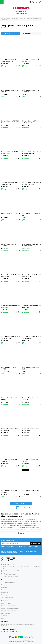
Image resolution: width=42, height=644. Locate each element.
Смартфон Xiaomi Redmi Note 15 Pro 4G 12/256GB (31, 276)
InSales (32, 642)
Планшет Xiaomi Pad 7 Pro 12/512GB (8, 245)
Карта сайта (26, 640)
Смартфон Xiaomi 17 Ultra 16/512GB (8, 368)
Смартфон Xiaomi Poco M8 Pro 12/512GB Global (31, 91)
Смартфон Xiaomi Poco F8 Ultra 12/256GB (31, 460)
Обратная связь (6, 613)
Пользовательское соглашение (10, 608)
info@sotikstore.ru (8, 564)
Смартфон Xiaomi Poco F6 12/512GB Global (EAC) (8, 60)
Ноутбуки (4, 587)
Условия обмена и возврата (9, 611)
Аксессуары (4, 592)
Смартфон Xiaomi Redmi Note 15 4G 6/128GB (31, 307)
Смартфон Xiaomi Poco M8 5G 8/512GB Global (10, 91)
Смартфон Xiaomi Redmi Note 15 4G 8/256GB (10, 307)
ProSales (20, 642)
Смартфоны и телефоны (8, 582)
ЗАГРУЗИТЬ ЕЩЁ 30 (21, 503)
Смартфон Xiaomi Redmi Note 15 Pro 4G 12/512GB (31, 245)
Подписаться (36, 543)
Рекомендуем (5, 595)
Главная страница (6, 603)
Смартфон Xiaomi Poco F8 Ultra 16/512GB (10, 491)
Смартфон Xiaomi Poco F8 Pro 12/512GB (10, 460)
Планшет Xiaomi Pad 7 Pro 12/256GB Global (29, 122)
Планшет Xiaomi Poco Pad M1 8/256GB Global (9, 153)
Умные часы (4, 590)
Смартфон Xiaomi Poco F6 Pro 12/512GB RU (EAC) (10, 184)
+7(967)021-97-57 (21, 12)
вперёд (29, 508)
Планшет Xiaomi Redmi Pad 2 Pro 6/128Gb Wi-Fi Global (31, 153)
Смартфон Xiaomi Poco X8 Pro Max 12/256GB (31, 430)
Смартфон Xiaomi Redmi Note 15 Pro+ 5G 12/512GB (10, 337)
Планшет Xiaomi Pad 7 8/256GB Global (10, 122)
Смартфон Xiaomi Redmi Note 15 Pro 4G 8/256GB (10, 276)
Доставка (4, 616)
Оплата (3, 618)
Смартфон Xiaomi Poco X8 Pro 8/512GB (10, 399)
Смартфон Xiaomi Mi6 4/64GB (31, 490)
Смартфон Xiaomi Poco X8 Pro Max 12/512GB (10, 430)
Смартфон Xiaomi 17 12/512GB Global (31, 214)
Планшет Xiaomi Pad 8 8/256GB (10, 213)
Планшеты (4, 585)
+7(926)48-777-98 (21, 14)
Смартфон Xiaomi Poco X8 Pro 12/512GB (31, 399)
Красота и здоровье (7, 597)
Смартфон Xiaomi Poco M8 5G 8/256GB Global (31, 60)
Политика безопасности (8, 606)
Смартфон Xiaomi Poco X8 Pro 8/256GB (31, 368)
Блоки (33, 624)
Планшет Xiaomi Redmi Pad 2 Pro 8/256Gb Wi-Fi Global (31, 184)
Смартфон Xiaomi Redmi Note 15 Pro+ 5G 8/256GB (31, 337)
